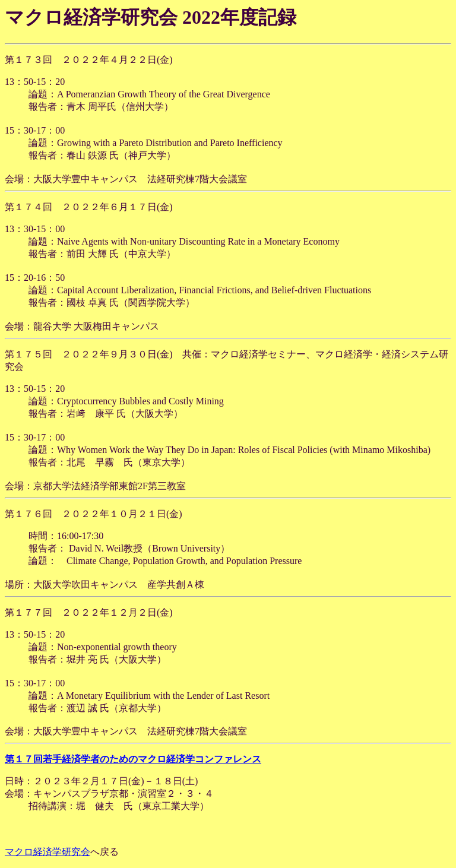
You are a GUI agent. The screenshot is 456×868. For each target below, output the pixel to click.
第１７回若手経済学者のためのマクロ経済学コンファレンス (133, 759)
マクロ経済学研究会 (47, 852)
